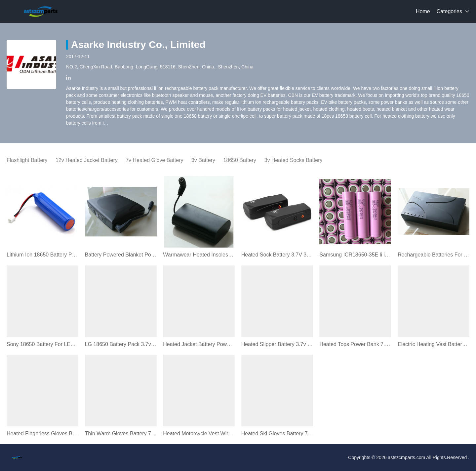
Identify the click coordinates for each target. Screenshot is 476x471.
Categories (449, 11)
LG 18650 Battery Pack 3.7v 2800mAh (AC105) (121, 344)
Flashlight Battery (27, 160)
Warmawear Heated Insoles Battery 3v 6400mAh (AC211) (199, 255)
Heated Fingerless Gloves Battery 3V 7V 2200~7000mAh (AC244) (42, 433)
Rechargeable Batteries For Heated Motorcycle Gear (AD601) (434, 255)
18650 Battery (240, 160)
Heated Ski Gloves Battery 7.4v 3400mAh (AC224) (277, 433)
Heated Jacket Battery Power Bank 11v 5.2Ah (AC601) (199, 344)
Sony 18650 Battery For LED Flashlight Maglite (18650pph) (42, 344)
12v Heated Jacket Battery (87, 160)
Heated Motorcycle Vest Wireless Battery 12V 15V (199, 433)
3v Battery (203, 160)
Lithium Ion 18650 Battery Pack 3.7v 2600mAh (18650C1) (42, 255)
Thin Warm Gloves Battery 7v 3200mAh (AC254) (121, 433)
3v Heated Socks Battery (294, 160)
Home (423, 11)
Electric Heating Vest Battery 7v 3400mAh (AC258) (434, 344)
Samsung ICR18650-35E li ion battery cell (355, 255)
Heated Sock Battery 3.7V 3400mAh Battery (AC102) (277, 255)
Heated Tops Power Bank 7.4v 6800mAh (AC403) (355, 344)
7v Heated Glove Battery (154, 160)
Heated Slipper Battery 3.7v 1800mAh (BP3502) (277, 344)
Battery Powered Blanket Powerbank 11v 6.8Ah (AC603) (121, 255)
